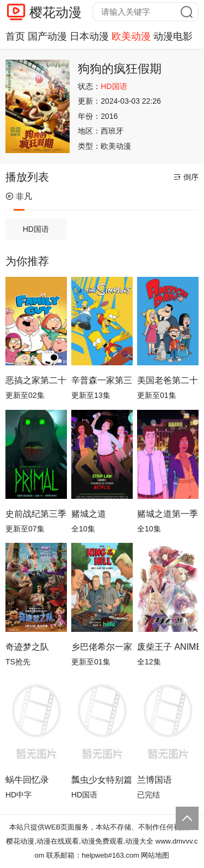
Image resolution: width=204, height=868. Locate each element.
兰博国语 (154, 780)
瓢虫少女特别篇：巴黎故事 (102, 780)
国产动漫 (47, 36)
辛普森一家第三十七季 (102, 380)
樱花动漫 (55, 12)
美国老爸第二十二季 (168, 380)
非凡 (19, 196)
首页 (15, 36)
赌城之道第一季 (168, 514)
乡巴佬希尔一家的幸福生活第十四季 (102, 647)
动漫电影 (173, 36)
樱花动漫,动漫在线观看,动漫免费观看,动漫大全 (80, 841)
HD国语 (36, 229)
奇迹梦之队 (27, 647)
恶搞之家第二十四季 (36, 380)
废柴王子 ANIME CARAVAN (168, 647)
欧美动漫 (131, 36)
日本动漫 (89, 36)
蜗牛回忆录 (27, 780)
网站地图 (155, 855)
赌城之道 (89, 514)
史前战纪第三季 (36, 514)
